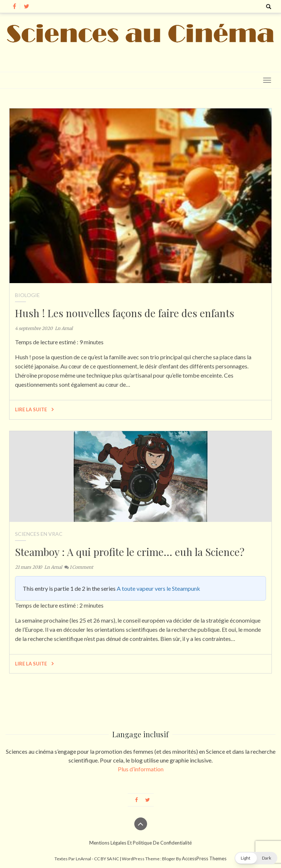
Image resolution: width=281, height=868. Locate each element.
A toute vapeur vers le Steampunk (158, 588)
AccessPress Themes (204, 858)
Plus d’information (141, 769)
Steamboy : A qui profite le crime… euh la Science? (130, 552)
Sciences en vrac (39, 534)
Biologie (27, 295)
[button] (256, 858)
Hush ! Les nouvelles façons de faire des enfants (125, 313)
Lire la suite (34, 409)
